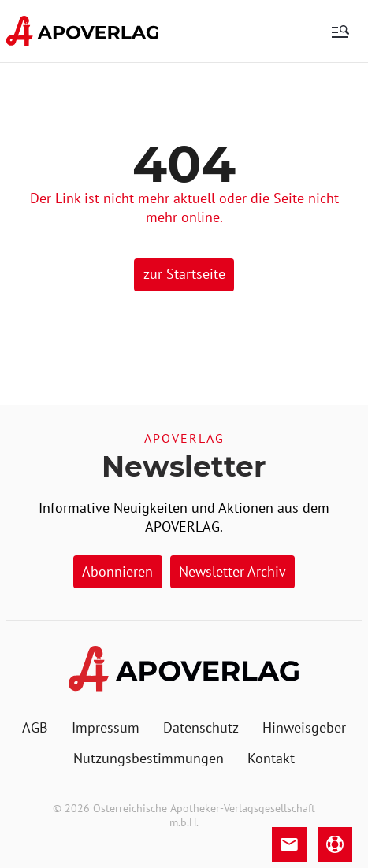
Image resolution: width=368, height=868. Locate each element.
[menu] (340, 32)
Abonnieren (117, 571)
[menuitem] (35, 728)
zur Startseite (184, 274)
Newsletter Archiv (232, 571)
